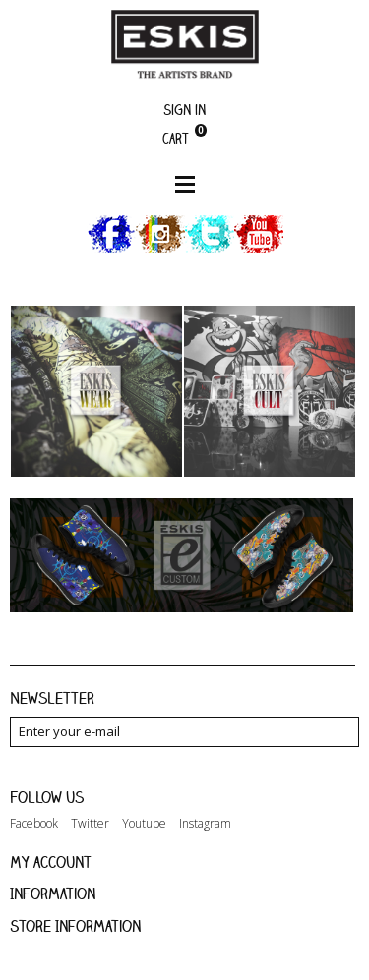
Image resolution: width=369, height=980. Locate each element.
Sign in (184, 110)
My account (51, 862)
